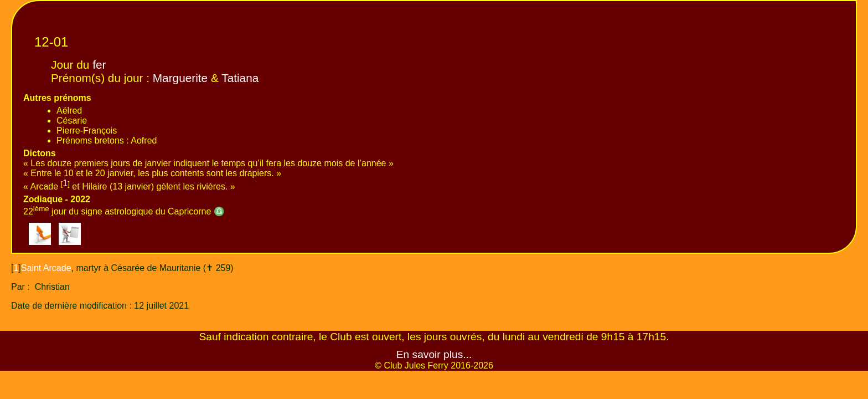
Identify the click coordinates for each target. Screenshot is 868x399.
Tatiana (240, 78)
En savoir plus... (434, 354)
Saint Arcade (46, 268)
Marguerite (180, 78)
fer (99, 65)
